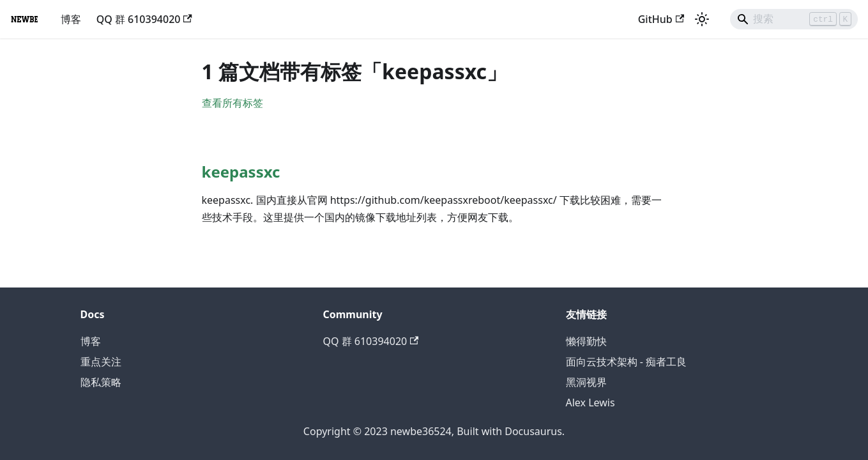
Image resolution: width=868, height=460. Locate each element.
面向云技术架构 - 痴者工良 (626, 362)
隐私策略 (101, 382)
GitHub (661, 19)
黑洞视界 (586, 382)
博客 (71, 19)
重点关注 (101, 362)
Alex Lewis (590, 402)
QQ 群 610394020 (144, 19)
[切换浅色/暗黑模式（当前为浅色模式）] (702, 19)
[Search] (794, 19)
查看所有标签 (232, 103)
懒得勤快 (586, 341)
